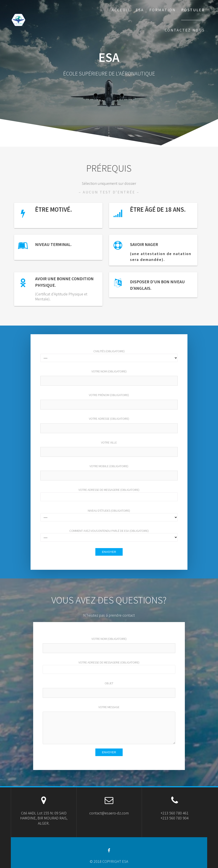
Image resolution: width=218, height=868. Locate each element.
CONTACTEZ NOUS (185, 30)
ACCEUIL (121, 10)
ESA (140, 10)
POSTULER (193, 10)
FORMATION (163, 10)
